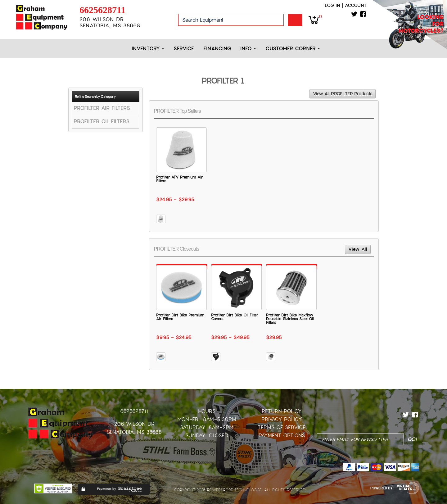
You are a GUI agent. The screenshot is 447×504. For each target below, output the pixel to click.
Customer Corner (293, 49)
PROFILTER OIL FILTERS (101, 122)
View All (358, 249)
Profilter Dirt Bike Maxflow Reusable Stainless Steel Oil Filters (290, 319)
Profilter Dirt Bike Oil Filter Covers (235, 317)
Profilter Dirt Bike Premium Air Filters (180, 317)
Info (248, 49)
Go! (295, 20)
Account (356, 5)
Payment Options (282, 436)
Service (184, 49)
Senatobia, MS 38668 (134, 432)
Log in (332, 5)
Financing (217, 49)
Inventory (148, 49)
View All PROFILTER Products (343, 94)
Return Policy (282, 411)
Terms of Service (282, 427)
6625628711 (102, 10)
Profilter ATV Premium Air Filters (179, 179)
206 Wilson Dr (134, 424)
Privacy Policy (282, 419)
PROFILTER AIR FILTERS (102, 108)
